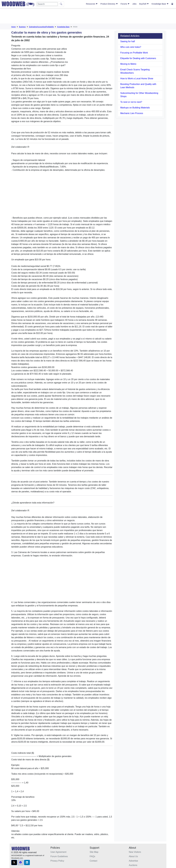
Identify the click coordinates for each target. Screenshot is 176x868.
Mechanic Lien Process (132, 113)
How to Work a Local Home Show (137, 79)
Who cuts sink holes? (131, 47)
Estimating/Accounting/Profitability (41, 27)
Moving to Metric (128, 64)
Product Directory (109, 4)
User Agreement (58, 852)
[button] (14, 863)
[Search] (47, 4)
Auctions (133, 865)
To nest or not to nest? (131, 102)
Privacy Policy (57, 861)
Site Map (94, 852)
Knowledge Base (160, 4)
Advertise (133, 861)
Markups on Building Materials (135, 108)
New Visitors (135, 852)
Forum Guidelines (59, 856)
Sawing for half (128, 41)
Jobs (134, 4)
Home (13, 27)
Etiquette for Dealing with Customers (138, 58)
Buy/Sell (144, 4)
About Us (133, 856)
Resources (92, 4)
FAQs (92, 856)
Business (22, 27)
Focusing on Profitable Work (134, 53)
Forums (125, 4)
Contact (93, 861)
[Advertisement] (88, 16)
